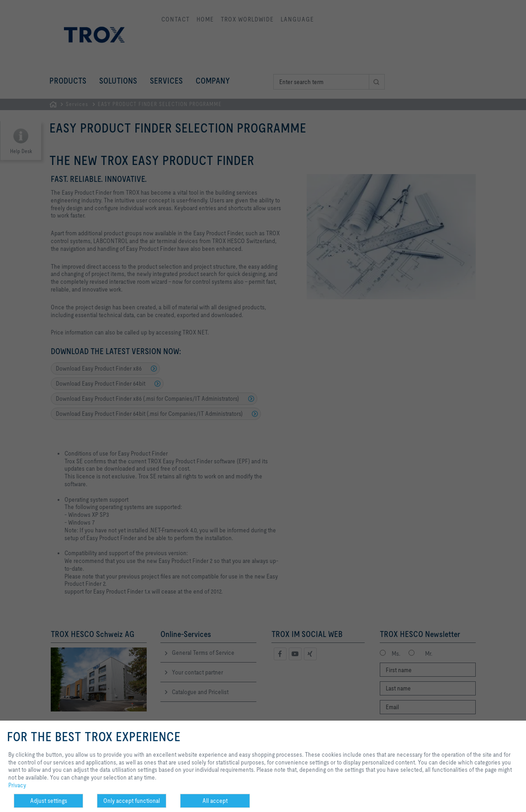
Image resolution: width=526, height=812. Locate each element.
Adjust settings (49, 801)
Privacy (17, 785)
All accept (215, 801)
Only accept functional (132, 801)
